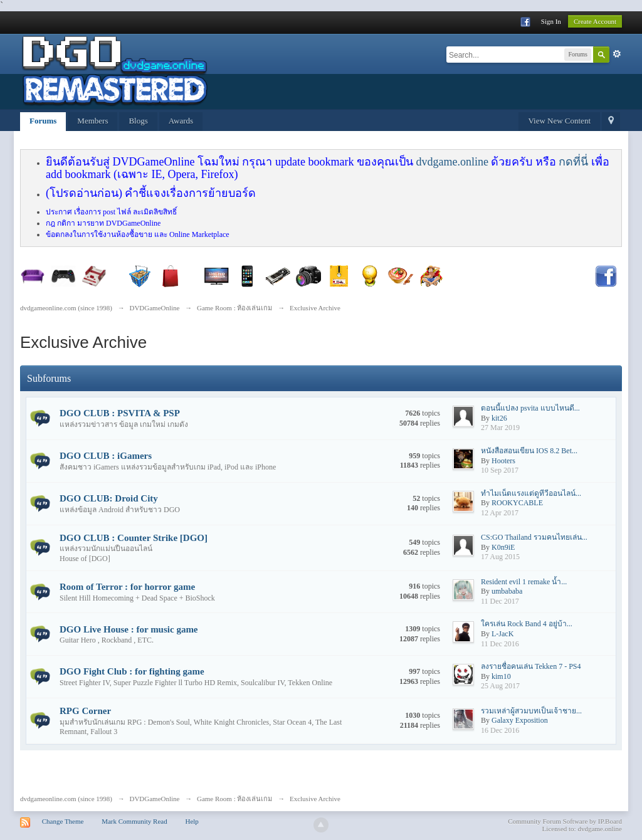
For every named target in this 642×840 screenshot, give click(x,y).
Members (92, 121)
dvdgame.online (452, 162)
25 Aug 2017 (500, 686)
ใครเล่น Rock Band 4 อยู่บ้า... (527, 624)
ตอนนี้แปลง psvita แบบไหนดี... (530, 408)
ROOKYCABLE (517, 503)
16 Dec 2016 (500, 730)
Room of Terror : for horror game (127, 587)
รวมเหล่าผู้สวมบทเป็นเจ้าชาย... (531, 711)
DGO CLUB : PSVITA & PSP (120, 413)
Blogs (138, 121)
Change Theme (63, 821)
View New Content (559, 121)
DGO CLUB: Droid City (109, 498)
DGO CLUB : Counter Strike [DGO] (134, 538)
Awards (181, 121)
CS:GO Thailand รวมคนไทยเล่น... (534, 537)
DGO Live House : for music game (129, 629)
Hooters (503, 461)
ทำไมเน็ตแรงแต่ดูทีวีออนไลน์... (531, 493)
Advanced (617, 54)
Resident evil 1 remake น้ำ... (524, 582)
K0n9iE (503, 547)
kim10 (501, 676)
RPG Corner (85, 711)
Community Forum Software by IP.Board (565, 821)
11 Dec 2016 (500, 644)
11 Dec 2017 (500, 601)
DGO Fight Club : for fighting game (132, 671)
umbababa (507, 591)
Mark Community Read (134, 821)
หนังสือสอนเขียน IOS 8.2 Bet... (529, 451)
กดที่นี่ (573, 162)
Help (192, 821)
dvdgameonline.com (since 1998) (66, 799)
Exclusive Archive (315, 799)
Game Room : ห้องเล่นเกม (234, 799)
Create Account (595, 21)
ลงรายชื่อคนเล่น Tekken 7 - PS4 (531, 666)
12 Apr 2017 (500, 513)
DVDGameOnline (154, 799)
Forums (43, 121)
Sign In (551, 21)
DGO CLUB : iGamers (106, 456)
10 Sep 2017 (500, 470)
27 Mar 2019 (500, 428)
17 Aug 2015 (500, 557)
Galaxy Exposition (520, 720)
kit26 (499, 418)
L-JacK (503, 634)
